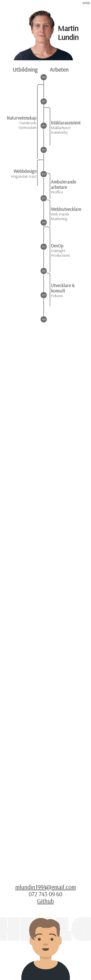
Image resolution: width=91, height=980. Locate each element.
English (86, 2)
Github (45, 901)
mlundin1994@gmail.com (46, 887)
